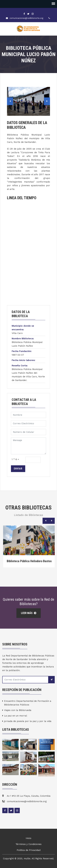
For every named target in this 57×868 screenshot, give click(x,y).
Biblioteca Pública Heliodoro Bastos (34, 561)
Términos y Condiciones (28, 844)
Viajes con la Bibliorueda (18, 710)
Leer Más (29, 613)
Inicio (28, 838)
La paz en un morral (16, 716)
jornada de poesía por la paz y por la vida (28, 721)
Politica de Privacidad (29, 850)
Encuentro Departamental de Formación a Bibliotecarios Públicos (28, 703)
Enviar (18, 469)
